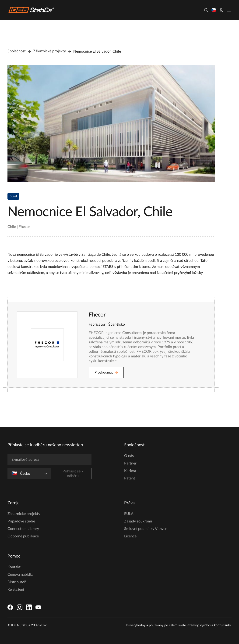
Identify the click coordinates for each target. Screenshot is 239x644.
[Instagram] (20, 607)
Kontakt (14, 567)
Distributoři (17, 582)
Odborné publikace (23, 536)
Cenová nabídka (21, 575)
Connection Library (23, 529)
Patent (130, 478)
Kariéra (130, 471)
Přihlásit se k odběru (73, 474)
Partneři (131, 463)
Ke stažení (16, 590)
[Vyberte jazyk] (214, 10)
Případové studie (21, 521)
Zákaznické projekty (49, 51)
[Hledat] (206, 10)
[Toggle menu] (229, 10)
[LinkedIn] (29, 607)
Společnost (17, 51)
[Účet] (221, 10)
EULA (129, 514)
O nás (129, 456)
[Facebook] (10, 607)
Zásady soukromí (138, 521)
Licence (130, 536)
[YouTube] (38, 607)
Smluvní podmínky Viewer (145, 529)
